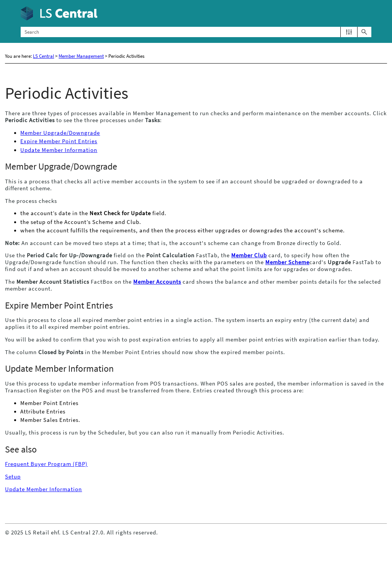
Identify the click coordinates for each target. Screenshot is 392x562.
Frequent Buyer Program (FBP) (46, 464)
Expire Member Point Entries (59, 141)
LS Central (43, 56)
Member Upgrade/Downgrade (60, 133)
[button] (349, 32)
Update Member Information (59, 150)
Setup (13, 477)
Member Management (81, 56)
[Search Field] (196, 32)
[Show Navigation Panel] (367, 13)
